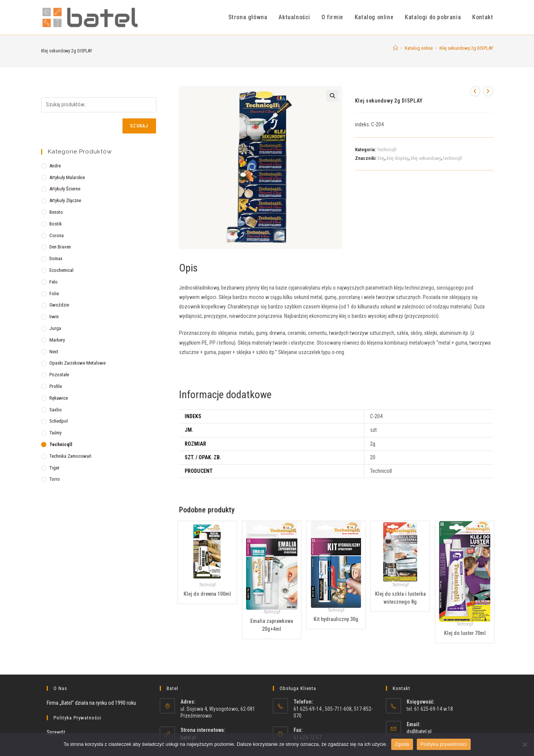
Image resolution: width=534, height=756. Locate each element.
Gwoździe (59, 305)
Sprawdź (56, 732)
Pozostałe (59, 375)
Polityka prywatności (444, 744)
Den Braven (60, 247)
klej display (398, 158)
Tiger (54, 468)
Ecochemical (61, 270)
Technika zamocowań (70, 456)
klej (381, 158)
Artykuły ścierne (65, 189)
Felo (54, 282)
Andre (55, 166)
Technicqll (387, 150)
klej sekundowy (426, 158)
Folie (54, 294)
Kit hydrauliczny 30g (336, 619)
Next (54, 352)
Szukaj (139, 126)
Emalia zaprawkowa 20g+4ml (272, 625)
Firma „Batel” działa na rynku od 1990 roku (91, 703)
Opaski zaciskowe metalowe (77, 363)
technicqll (453, 158)
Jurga (55, 328)
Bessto (56, 212)
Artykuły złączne (65, 200)
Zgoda (402, 744)
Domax (56, 258)
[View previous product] (475, 91)
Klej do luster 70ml (465, 633)
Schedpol (59, 421)
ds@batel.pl (419, 731)
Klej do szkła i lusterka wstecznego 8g (400, 598)
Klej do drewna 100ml (207, 594)
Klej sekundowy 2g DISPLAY (466, 48)
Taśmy (55, 433)
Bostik (56, 224)
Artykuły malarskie (67, 177)
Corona (57, 235)
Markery (57, 340)
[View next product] (488, 91)
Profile (56, 386)
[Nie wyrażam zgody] (525, 744)
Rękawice (59, 398)
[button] (332, 96)
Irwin (54, 317)
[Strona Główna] (396, 48)
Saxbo (56, 410)
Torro (55, 479)
